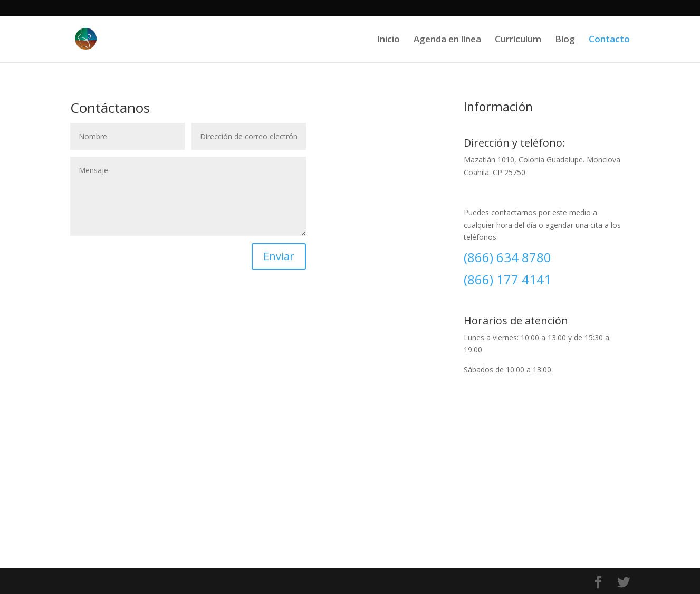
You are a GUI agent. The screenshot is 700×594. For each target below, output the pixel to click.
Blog (565, 40)
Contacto (609, 40)
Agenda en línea (447, 40)
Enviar (279, 256)
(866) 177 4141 (507, 279)
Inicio (388, 40)
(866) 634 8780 (507, 257)
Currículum (518, 40)
